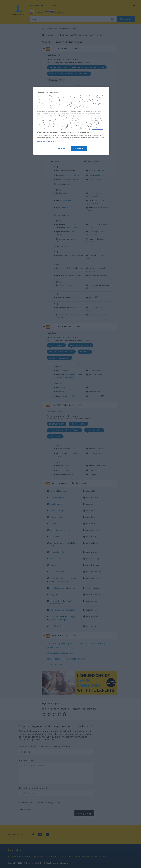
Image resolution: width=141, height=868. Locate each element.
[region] (71, 121)
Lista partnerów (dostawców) (46, 141)
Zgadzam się (79, 149)
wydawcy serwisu (97, 129)
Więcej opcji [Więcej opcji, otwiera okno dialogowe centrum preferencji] (62, 149)
